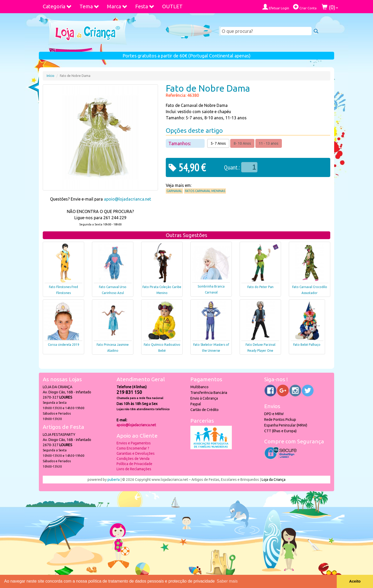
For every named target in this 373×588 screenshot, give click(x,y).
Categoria (57, 6)
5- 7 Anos (218, 143)
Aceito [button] (355, 581)
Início (51, 76)
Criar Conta (305, 7)
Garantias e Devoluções (136, 453)
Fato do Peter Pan (260, 287)
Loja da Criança (274, 480)
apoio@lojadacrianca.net (127, 199)
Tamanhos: (180, 143)
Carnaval (174, 191)
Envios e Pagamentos (134, 443)
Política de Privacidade (134, 464)
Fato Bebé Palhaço (307, 345)
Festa (145, 6)
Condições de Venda (133, 459)
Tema (89, 6)
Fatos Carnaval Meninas (205, 191)
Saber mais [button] (227, 581)
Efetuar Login (276, 7)
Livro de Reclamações (134, 469)
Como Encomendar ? (133, 448)
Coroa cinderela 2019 (64, 345)
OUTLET (172, 6)
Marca (117, 6)
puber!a (114, 480)
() (330, 7)
